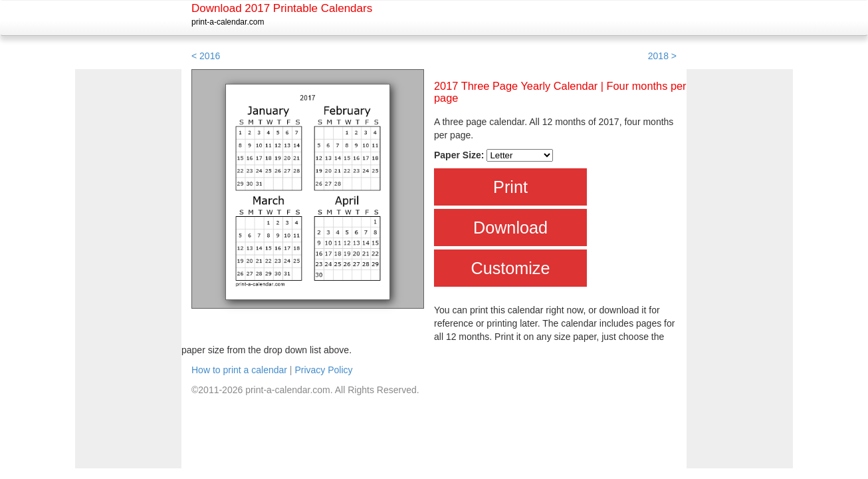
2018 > (662, 56)
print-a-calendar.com (228, 22)
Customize (511, 268)
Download (510, 228)
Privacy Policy (323, 370)
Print (510, 187)
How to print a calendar (239, 370)
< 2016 (206, 56)
